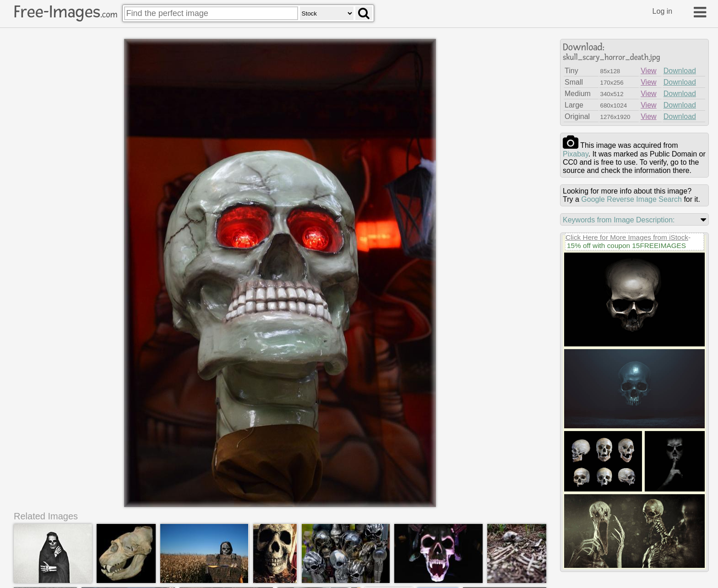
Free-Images (65, 12)
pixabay (576, 154)
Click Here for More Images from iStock (627, 237)
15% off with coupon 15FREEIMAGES (626, 245)
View (648, 71)
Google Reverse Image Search (631, 199)
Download (680, 71)
